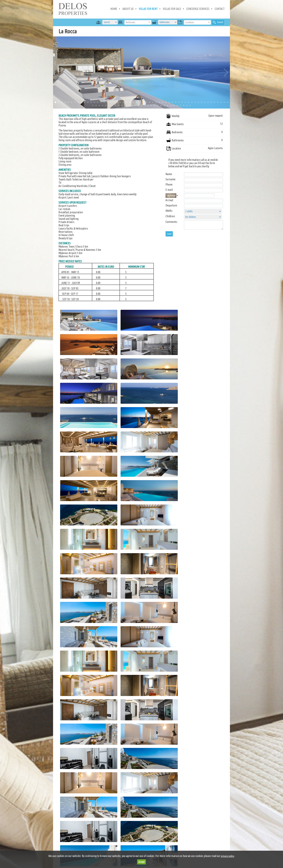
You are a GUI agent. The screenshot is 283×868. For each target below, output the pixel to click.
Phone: (169, 184)
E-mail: (169, 190)
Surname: (171, 179)
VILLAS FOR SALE (172, 9)
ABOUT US (128, 9)
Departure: (171, 205)
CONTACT (220, 9)
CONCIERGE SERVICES (198, 9)
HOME (114, 9)
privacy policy (127, 850)
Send (169, 234)
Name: (169, 174)
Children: (170, 216)
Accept (141, 862)
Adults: (169, 211)
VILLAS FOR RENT (148, 9)
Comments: (172, 222)
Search (218, 22)
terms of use (105, 850)
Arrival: (169, 200)
